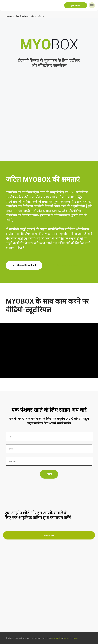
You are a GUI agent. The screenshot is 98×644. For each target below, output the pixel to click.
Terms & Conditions (71, 638)
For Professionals (25, 16)
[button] (76, 5)
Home (9, 16)
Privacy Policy (57, 638)
